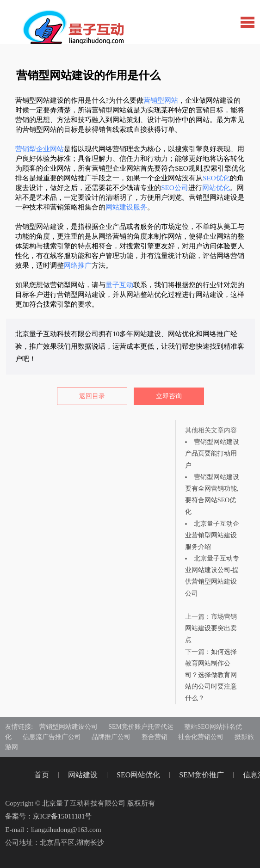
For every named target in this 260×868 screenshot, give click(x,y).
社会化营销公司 (201, 737)
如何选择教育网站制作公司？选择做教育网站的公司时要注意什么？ (211, 675)
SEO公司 (174, 188)
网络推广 (78, 265)
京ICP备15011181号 (62, 816)
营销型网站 (161, 100)
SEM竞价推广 (201, 775)
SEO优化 (216, 178)
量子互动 (119, 285)
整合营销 (155, 737)
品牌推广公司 (111, 737)
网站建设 (83, 775)
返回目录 (92, 396)
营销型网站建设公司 (68, 727)
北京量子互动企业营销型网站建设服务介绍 (212, 535)
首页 (42, 775)
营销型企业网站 (40, 149)
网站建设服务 (126, 207)
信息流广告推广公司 (52, 737)
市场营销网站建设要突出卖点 (211, 628)
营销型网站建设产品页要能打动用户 (212, 453)
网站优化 (216, 188)
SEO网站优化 (138, 775)
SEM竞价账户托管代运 (141, 727)
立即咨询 (169, 396)
